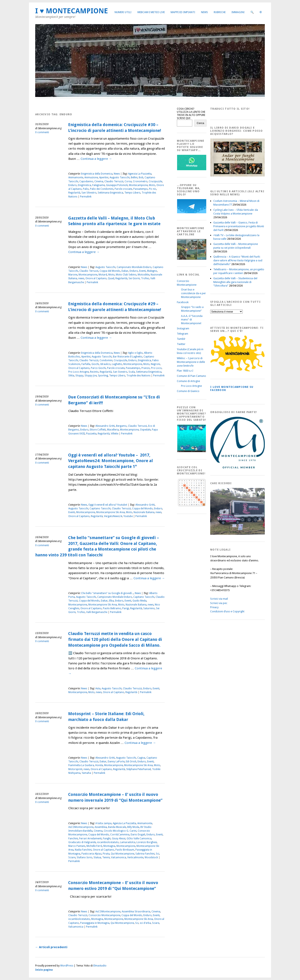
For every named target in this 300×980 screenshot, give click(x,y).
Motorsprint (75, 769)
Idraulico (105, 364)
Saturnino (149, 608)
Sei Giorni (134, 278)
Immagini (238, 12)
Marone (73, 275)
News (204, 12)
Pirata (106, 854)
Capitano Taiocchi (100, 509)
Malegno (152, 271)
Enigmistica (84, 185)
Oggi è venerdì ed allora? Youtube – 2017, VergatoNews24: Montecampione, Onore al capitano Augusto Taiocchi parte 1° (111, 461)
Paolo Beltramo (112, 608)
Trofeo (145, 278)
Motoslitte (144, 275)
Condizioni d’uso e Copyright (227, 611)
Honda (99, 765)
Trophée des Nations (138, 376)
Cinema (99, 181)
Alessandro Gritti (105, 426)
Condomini (106, 360)
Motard (103, 275)
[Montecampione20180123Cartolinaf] (192, 259)
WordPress (67, 966)
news (81, 278)
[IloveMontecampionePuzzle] (192, 451)
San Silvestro (89, 193)
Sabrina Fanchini (145, 854)
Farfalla (86, 364)
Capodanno (86, 181)
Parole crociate (123, 189)
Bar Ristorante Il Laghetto (128, 357)
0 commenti (42, 132)
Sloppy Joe (91, 376)
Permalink (86, 197)
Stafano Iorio (84, 857)
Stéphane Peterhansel (139, 769)
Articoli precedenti (51, 947)
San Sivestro (120, 372)
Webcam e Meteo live (151, 12)
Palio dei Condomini (102, 189)
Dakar (125, 271)
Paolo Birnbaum (125, 850)
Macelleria (113, 430)
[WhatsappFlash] (192, 169)
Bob (141, 177)
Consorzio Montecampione (104, 915)
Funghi (107, 839)
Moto (152, 185)
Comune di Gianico (188, 391)
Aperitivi (104, 177)
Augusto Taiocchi (120, 177)
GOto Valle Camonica (139, 839)
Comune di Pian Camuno (191, 376)
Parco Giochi (98, 368)
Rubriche (220, 12)
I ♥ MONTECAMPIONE (72, 11)
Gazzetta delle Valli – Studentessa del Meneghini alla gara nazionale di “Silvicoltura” (235, 282)
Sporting (103, 376)
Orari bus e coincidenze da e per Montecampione (193, 293)
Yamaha (86, 773)
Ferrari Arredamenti (90, 839)
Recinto (94, 372)
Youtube (128, 516)
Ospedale (145, 430)
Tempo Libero (132, 193)
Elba (111, 601)
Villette (115, 434)
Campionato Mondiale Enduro (134, 267)
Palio (86, 189)
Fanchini (73, 839)
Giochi (95, 364)
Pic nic (153, 189)
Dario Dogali (138, 835)
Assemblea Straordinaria (136, 912)
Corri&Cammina (120, 835)
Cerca (200, 123)
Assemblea (101, 827)
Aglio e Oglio (135, 353)
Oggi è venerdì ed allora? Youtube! (108, 505)
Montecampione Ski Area (111, 512)
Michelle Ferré (94, 846)
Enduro (72, 185)
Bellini (134, 177)
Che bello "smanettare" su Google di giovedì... (107, 593)
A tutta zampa (103, 823)
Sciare (72, 857)
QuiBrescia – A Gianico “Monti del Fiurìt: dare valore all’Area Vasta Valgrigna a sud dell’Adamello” (238, 260)
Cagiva (141, 758)
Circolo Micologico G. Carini (120, 831)
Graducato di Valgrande (82, 842)
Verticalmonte (135, 857)
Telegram (182, 334)
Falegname (99, 185)
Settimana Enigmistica (110, 193)
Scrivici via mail (219, 599)
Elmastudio (100, 966)
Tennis (106, 857)
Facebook (183, 302)
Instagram (183, 328)
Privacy (214, 607)
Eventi (142, 271)
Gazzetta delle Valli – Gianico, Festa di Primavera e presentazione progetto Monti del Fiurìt (239, 226)
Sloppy (79, 376)
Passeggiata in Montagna (95, 923)
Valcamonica (119, 857)
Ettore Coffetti (98, 430)
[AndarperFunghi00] (237, 176)
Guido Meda (139, 601)
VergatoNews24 (113, 516)
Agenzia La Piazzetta (140, 174)
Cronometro (140, 181)
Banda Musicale (117, 827)
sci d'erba (145, 923)
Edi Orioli (131, 762)
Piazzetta (91, 434)
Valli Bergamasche (97, 612)
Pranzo (146, 368)
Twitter (181, 344)
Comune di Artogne (188, 381)
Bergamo (121, 426)
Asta (98, 688)
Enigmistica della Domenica (97, 174)
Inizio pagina (44, 970)
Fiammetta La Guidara (81, 765)
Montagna (109, 846)
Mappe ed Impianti (183, 12)
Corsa (128, 181)
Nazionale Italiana (144, 512)
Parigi (126, 608)
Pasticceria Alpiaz (91, 854)
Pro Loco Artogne (79, 372)
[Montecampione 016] (252, 534)
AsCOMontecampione (81, 827)
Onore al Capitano (96, 278)
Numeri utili (123, 12)
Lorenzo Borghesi (147, 842)
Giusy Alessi (119, 839)
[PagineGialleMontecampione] (237, 371)
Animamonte (76, 177)
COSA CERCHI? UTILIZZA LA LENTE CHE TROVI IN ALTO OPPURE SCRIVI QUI (191, 113)
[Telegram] (192, 212)
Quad (111, 278)
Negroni (155, 364)
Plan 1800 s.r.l (185, 371)
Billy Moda (133, 827)
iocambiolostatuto (108, 842)
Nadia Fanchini (83, 850)
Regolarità (74, 193)
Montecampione (138, 185)
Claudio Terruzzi (114, 181)
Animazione (91, 177)
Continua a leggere (96, 159)
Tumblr (181, 339)
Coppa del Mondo (110, 271)
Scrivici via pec (219, 603)
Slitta (71, 376)
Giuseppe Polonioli (117, 185)
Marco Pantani (77, 846)
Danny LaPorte (116, 762)
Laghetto (117, 364)
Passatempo (141, 189)
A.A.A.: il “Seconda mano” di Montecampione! (192, 320)
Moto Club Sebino (126, 275)
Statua (97, 857)
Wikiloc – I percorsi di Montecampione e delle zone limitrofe (191, 362)
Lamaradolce (128, 842)
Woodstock (151, 857)
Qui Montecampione (122, 854)
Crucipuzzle (155, 181)
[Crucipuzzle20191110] (192, 506)
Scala (132, 372)
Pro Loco (156, 368)
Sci (157, 854)
